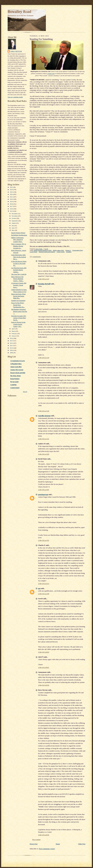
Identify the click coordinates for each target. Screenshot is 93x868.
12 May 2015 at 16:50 (44, 454)
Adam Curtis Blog (16, 367)
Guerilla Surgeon (44, 416)
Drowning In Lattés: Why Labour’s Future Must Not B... (19, 318)
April (13, 329)
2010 (11, 348)
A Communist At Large (18, 361)
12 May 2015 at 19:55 (44, 540)
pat (39, 588)
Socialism (69, 252)
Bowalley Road (19, 12)
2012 (11, 343)
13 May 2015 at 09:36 (44, 685)
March (14, 331)
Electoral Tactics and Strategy (47, 252)
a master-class (51, 74)
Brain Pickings (15, 379)
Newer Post (34, 844)
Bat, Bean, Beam (15, 376)
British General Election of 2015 (43, 250)
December (15, 214)
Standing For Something (18, 300)
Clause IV (68, 250)
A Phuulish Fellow (16, 364)
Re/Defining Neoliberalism (19, 235)
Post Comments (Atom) (47, 849)
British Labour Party (58, 250)
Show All (25, 392)
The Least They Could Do (19, 274)
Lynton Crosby (61, 252)
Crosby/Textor (33, 252)
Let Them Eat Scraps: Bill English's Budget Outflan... (19, 270)
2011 (11, 345)
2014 (11, 338)
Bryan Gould (14, 382)
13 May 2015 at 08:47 (44, 667)
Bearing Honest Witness (18, 233)
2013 (11, 341)
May (13, 230)
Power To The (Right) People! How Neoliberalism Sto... (18, 305)
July (13, 226)
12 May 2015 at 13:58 (44, 411)
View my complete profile (15, 97)
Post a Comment (36, 840)
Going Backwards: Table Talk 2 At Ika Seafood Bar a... (19, 257)
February (14, 334)
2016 (11, 209)
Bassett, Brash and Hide (18, 373)
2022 (11, 194)
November (15, 216)
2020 (11, 199)
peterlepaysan (43, 494)
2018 (11, 204)
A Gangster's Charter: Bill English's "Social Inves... (19, 285)
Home (58, 844)
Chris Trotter (16, 51)
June (13, 228)
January (14, 336)
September (15, 221)
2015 (11, 211)
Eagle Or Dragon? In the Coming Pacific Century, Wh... (18, 324)
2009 (11, 350)
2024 (11, 190)
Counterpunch (15, 388)
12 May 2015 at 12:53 (44, 279)
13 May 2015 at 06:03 (44, 652)
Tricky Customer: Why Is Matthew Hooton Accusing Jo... (19, 246)
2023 (11, 192)
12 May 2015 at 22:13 (44, 584)
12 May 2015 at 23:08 (44, 594)
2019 (11, 201)
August (14, 223)
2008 (11, 353)
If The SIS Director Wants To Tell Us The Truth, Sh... (19, 263)
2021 (11, 197)
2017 (11, 206)
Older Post (82, 844)
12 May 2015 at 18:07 (44, 490)
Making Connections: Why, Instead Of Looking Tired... (18, 240)
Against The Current (17, 370)
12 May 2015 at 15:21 (44, 439)
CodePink (13, 385)
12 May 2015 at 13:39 (44, 358)
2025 (11, 187)
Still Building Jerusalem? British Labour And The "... (19, 311)
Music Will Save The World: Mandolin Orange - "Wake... (17, 279)
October (14, 218)
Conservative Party (78, 250)
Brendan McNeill (44, 284)
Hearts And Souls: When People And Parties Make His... (18, 296)
